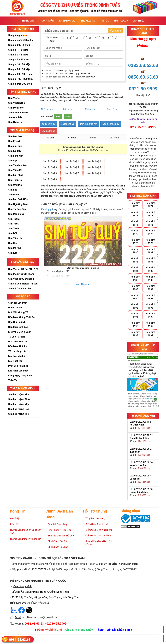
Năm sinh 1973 (150, 214)
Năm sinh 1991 (150, 297)
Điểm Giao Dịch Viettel (97, 524)
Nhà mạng (47, 109)
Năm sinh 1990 (135, 297)
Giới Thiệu (138, 21)
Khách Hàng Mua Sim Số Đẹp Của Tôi (100, 543)
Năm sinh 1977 (150, 232)
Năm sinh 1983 (150, 260)
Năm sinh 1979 (150, 242)
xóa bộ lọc (49, 131)
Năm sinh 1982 (135, 260)
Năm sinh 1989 (150, 288)
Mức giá (90, 109)
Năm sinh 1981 (150, 251)
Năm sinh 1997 (150, 325)
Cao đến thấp (111, 124)
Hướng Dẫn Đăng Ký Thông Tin (26, 539)
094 (68, 117)
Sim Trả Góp (121, 21)
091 (58, 117)
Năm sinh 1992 (135, 306)
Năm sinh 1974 (135, 223)
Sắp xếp (112, 109)
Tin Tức (105, 21)
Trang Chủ (28, 21)
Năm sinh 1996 (135, 325)
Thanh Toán (47, 21)
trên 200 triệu (88, 124)
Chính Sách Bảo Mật (58, 547)
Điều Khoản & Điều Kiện (60, 530)
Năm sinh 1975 (150, 223)
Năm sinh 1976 (135, 232)
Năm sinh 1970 (135, 205)
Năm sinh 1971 (150, 205)
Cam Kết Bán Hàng (57, 524)
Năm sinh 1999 (150, 334)
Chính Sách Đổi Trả (57, 541)
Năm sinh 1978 (135, 242)
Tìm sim (116, 31)
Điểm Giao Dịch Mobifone (98, 535)
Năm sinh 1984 (135, 269)
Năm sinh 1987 (150, 278)
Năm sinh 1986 (135, 278)
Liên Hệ (14, 524)
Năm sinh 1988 (135, 288)
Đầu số (68, 109)
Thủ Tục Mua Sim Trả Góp (61, 536)
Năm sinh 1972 (135, 214)
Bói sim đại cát (67, 21)
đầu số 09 (48, 124)
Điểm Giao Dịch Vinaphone (99, 530)
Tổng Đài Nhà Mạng (95, 518)
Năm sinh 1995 (150, 315)
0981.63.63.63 (20, 639)
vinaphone (68, 124)
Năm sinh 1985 (150, 269)
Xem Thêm (81, 284)
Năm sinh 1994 (135, 315)
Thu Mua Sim (88, 21)
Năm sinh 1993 (150, 306)
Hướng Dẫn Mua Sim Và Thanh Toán (26, 532)
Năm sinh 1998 (135, 334)
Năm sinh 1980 (135, 251)
